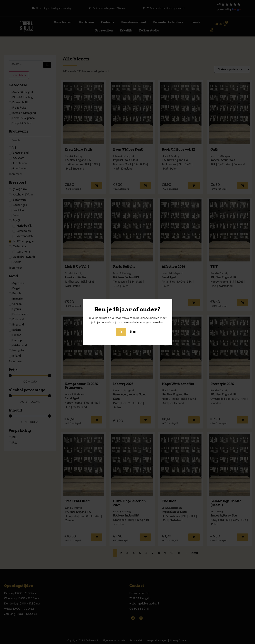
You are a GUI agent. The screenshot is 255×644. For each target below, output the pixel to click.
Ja (121, 332)
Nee (133, 332)
